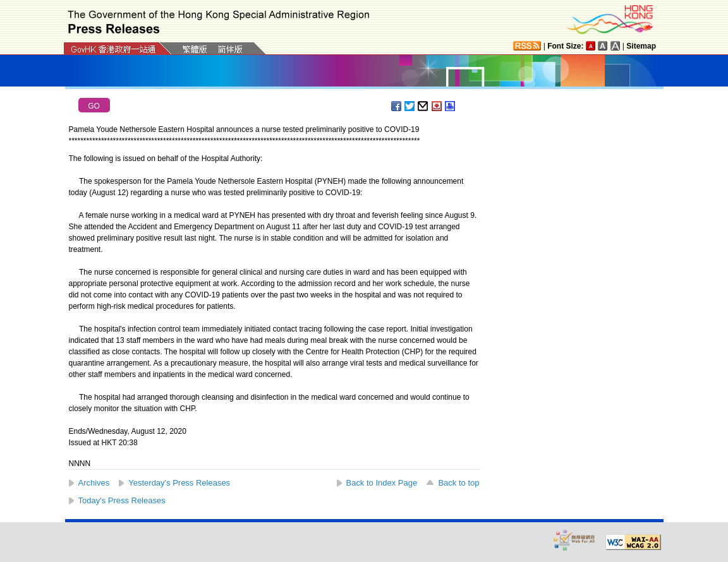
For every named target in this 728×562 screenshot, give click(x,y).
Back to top (458, 483)
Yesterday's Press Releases (179, 483)
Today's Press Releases (122, 500)
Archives (94, 483)
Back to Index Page (382, 483)
